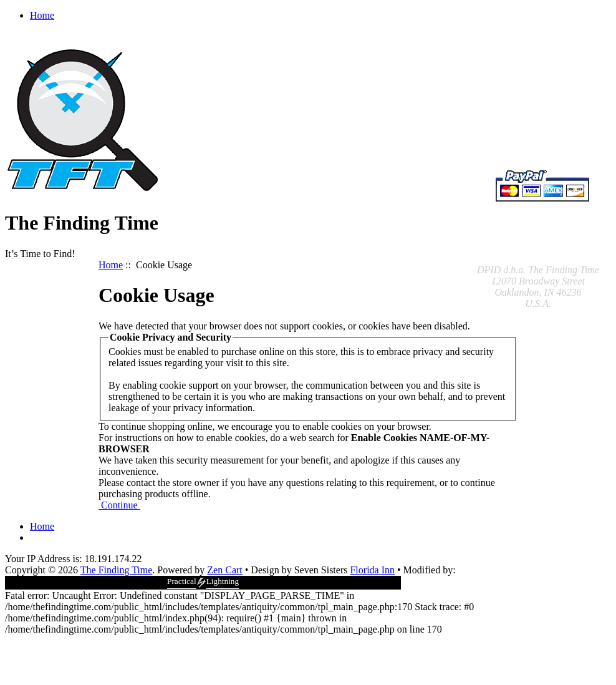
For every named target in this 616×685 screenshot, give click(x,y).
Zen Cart (224, 570)
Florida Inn (372, 570)
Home (42, 15)
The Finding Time (117, 570)
